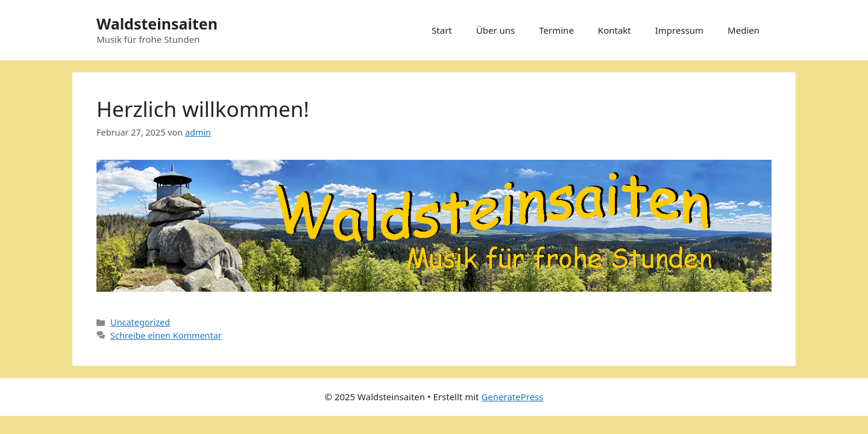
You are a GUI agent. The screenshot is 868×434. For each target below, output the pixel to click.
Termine (556, 30)
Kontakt (615, 30)
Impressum (679, 30)
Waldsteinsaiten (157, 24)
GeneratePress (512, 397)
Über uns (495, 30)
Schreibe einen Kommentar (166, 335)
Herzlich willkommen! (203, 109)
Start (442, 30)
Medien (744, 30)
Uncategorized (140, 322)
